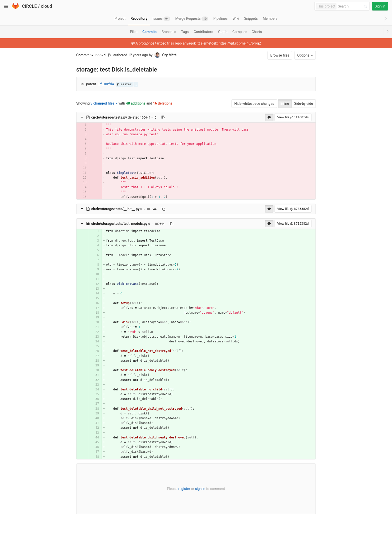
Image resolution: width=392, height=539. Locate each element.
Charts (257, 32)
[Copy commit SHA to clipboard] (109, 55)
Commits (149, 32)
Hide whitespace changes (254, 104)
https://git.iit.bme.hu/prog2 (240, 43)
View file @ (293, 117)
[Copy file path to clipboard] (163, 117)
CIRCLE (29, 6)
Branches (169, 32)
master (124, 84)
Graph (223, 32)
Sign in (380, 6)
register (184, 489)
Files (134, 32)
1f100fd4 (106, 84)
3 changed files (104, 103)
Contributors (203, 32)
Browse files (280, 55)
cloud (46, 6)
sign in (200, 489)
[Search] (353, 6)
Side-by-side (304, 104)
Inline (285, 104)
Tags (185, 32)
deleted (113, 117)
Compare (240, 32)
